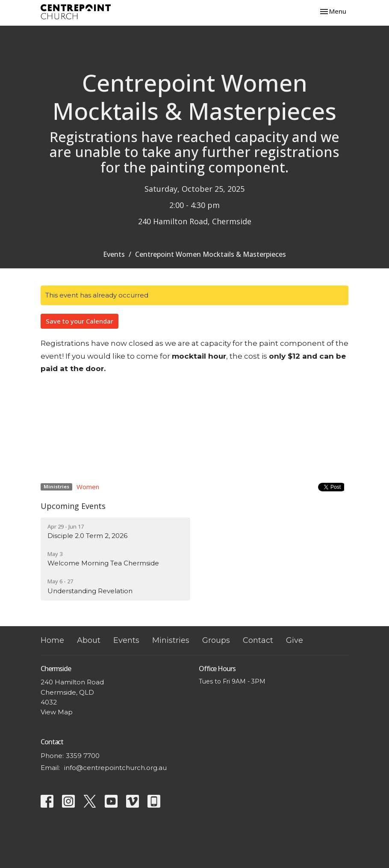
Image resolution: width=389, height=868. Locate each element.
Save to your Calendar (80, 321)
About (89, 640)
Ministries (171, 640)
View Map (57, 712)
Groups (216, 640)
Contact (258, 640)
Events (114, 254)
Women (88, 487)
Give (295, 640)
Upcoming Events (73, 506)
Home (52, 640)
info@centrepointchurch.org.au (115, 768)
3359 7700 (83, 756)
